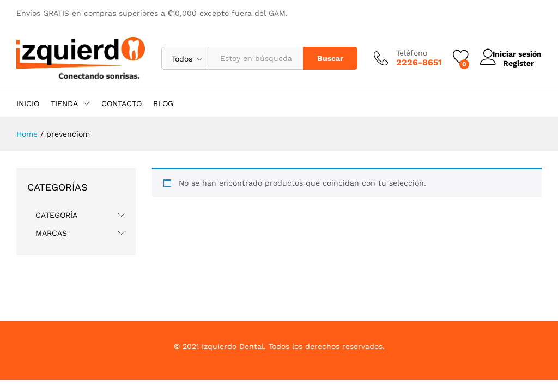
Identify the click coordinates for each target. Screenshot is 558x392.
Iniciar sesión (506, 54)
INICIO (28, 103)
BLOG (163, 103)
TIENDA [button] (64, 103)
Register (508, 63)
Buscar (320, 58)
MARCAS (51, 233)
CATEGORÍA (56, 215)
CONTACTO (122, 103)
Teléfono (401, 53)
